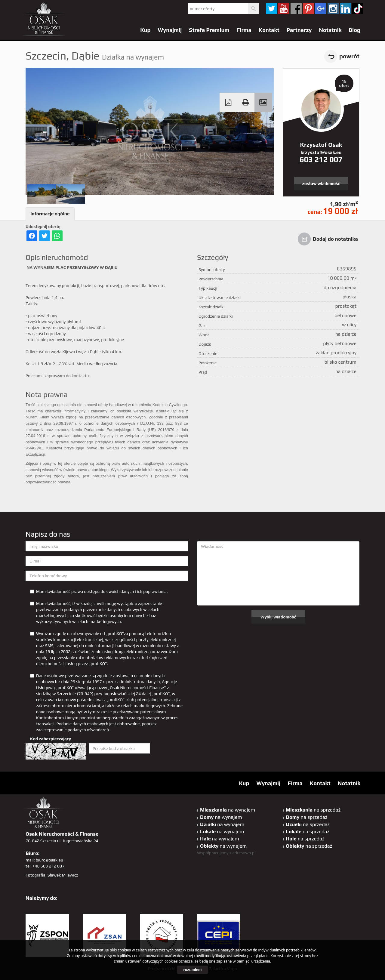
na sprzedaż (313, 810)
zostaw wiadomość (321, 183)
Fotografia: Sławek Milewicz (52, 875)
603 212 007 (321, 159)
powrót (349, 56)
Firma (244, 30)
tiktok (358, 9)
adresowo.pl (244, 853)
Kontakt (269, 30)
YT (284, 9)
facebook (296, 9)
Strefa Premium (209, 30)
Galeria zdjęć (263, 102)
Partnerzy (299, 30)
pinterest (308, 9)
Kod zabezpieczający (51, 739)
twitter (271, 9)
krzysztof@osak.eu (321, 152)
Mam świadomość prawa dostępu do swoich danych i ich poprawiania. (99, 591)
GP (321, 9)
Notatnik (330, 30)
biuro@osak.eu (49, 860)
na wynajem (228, 810)
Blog (354, 30)
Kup (145, 30)
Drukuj (246, 102)
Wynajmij (170, 30)
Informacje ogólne (50, 214)
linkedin (345, 9)
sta (333, 9)
